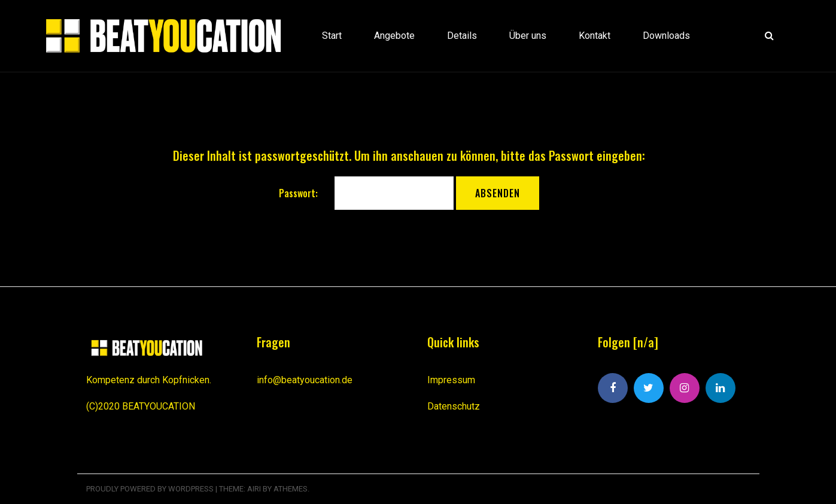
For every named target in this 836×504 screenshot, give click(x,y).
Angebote (394, 36)
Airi (254, 489)
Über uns (528, 36)
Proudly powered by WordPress (150, 489)
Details (462, 36)
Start (332, 36)
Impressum (451, 380)
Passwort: (366, 193)
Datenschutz (454, 406)
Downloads (666, 36)
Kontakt (595, 36)
